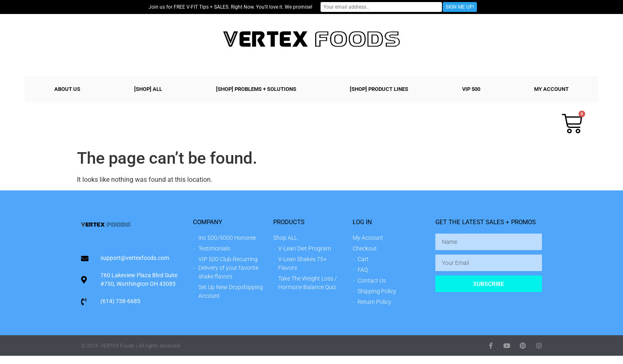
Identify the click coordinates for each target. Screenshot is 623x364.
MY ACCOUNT (551, 89)
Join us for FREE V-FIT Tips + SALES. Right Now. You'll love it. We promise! (242, 7)
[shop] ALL (148, 89)
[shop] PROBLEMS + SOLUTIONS (256, 89)
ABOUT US (67, 89)
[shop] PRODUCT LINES (379, 89)
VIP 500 (471, 89)
